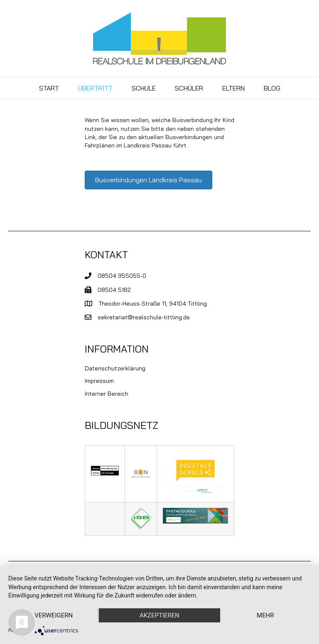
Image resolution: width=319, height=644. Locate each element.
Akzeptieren (159, 615)
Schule (144, 88)
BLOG (272, 88)
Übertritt (95, 88)
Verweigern (54, 615)
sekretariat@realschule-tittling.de (144, 317)
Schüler (189, 88)
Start (49, 88)
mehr (265, 615)
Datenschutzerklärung (115, 368)
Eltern (233, 88)
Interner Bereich (107, 394)
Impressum (99, 381)
